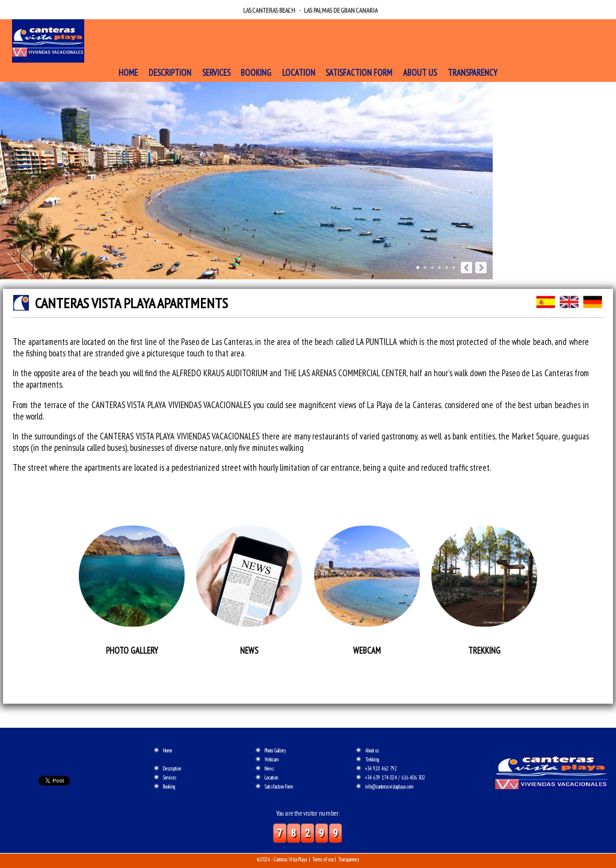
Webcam (272, 759)
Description (170, 73)
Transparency (473, 73)
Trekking (372, 759)
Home (128, 73)
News (269, 768)
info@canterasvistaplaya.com (389, 786)
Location (299, 73)
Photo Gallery (275, 750)
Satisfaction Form (359, 73)
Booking (256, 73)
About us (420, 73)
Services (216, 73)
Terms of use (323, 859)
